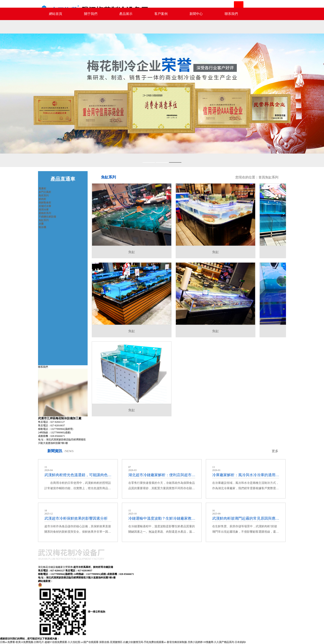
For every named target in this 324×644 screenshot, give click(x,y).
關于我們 (91, 14)
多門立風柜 (45, 192)
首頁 (262, 177)
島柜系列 (44, 196)
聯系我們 (231, 14)
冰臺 (41, 224)
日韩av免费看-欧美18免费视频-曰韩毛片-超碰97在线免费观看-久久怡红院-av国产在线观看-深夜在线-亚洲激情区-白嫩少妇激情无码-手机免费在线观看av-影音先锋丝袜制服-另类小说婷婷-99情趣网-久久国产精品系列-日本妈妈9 (123, 642)
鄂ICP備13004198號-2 (65, 581)
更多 (275, 451)
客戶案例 (161, 14)
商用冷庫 (44, 210)
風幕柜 (42, 189)
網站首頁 (56, 14)
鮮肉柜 (42, 199)
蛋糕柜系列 (45, 213)
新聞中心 (196, 14)
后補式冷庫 (45, 206)
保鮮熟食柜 (45, 203)
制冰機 (42, 227)
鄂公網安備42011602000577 (57, 585)
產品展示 (126, 14)
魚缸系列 (44, 220)
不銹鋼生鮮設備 (47, 217)
